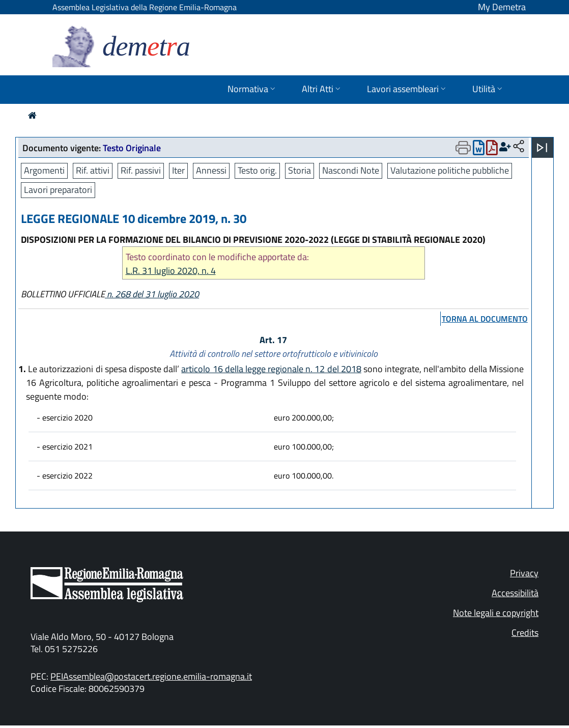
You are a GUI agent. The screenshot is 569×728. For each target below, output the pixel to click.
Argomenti (44, 170)
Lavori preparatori (58, 190)
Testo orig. (257, 170)
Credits (525, 633)
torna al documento (485, 319)
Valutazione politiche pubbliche (450, 170)
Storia (300, 170)
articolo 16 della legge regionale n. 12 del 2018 (271, 369)
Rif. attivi (93, 170)
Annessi (211, 170)
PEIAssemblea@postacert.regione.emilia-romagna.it (151, 676)
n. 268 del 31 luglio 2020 (152, 294)
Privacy (524, 573)
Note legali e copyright (496, 613)
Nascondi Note (351, 170)
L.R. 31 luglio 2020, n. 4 (171, 271)
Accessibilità (515, 593)
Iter (178, 170)
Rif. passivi (141, 170)
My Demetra (502, 7)
